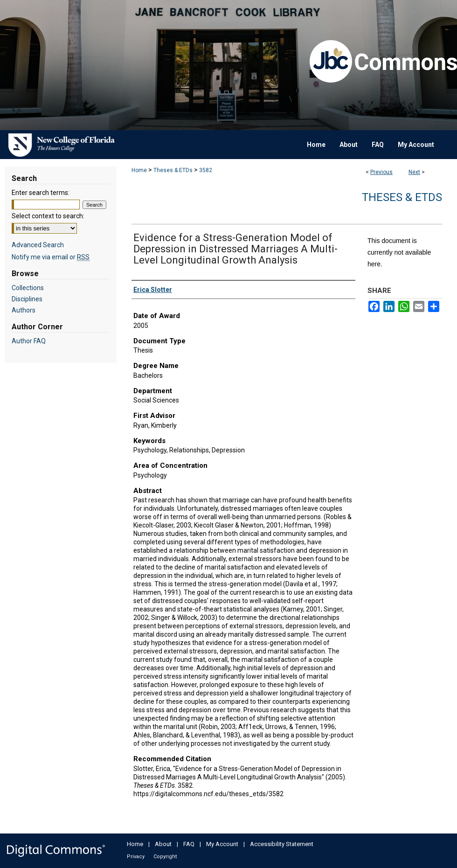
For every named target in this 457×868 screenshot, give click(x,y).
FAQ (189, 844)
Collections (28, 288)
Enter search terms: (41, 193)
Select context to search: (48, 216)
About (163, 844)
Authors (24, 310)
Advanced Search (38, 245)
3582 (206, 170)
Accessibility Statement (282, 844)
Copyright (165, 857)
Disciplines (27, 299)
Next (414, 172)
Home (139, 170)
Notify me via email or (51, 257)
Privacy (136, 857)
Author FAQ (29, 341)
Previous (381, 172)
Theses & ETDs (173, 170)
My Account (222, 844)
